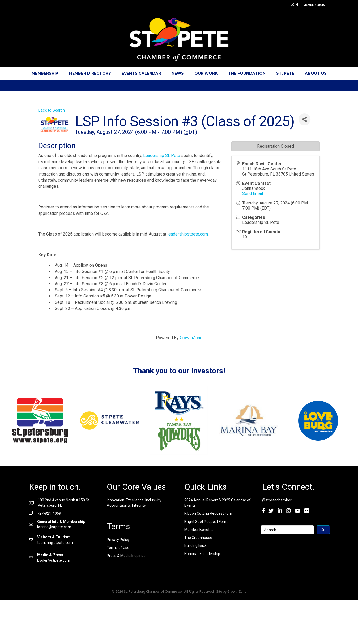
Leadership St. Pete (162, 155)
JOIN (294, 5)
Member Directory (90, 73)
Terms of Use (118, 548)
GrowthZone (191, 338)
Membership (45, 73)
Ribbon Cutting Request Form (209, 513)
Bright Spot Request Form (206, 522)
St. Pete (285, 73)
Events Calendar (141, 73)
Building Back (195, 545)
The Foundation (247, 73)
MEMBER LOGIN (314, 5)
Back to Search (52, 110)
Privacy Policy (118, 540)
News (178, 73)
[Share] (304, 119)
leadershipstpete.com (188, 234)
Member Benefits (199, 530)
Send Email (253, 193)
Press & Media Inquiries (126, 556)
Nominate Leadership (202, 554)
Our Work (206, 73)
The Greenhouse (198, 538)
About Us (316, 73)
